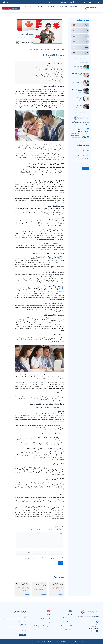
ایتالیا (43, 7)
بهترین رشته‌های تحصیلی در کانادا (41, 626)
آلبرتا (63, 288)
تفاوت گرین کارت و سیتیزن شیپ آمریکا (77, 90)
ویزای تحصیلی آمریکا (68, 618)
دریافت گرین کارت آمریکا (78, 82)
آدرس (79, 132)
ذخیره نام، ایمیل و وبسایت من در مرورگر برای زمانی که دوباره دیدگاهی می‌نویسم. (42, 558)
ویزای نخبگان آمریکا (68, 622)
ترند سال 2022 (59, 72)
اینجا (58, 421)
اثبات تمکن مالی (58, 78)
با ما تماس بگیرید (85, 132)
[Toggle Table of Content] (61, 63)
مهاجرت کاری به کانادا (45, 618)
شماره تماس (86, 159)
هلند (34, 7)
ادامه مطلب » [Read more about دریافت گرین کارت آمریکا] (26, 594)
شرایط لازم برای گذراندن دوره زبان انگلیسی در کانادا (50, 74)
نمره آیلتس (42, 488)
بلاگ (76, 10)
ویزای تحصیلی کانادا (45, 622)
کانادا (53, 7)
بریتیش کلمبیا (60, 259)
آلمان (38, 7)
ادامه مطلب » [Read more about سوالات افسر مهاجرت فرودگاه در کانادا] (44, 594)
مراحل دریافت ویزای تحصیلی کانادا (42, 630)
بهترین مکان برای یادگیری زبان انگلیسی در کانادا (50, 70)
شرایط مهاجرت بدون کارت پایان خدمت (77, 98)
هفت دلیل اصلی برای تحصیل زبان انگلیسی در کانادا (49, 68)
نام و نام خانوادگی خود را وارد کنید (82, 156)
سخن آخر (60, 82)
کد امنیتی (87, 165)
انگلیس (48, 7)
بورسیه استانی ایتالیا (78, 66)
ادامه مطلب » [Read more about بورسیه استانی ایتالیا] (61, 594)
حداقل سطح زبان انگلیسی (56, 80)
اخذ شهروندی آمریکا (68, 629)
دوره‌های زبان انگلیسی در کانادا (55, 66)
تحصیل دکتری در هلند (78, 105)
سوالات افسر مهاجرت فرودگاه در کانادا (77, 74)
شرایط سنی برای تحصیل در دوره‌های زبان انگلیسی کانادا (48, 76)
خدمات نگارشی (27, 7)
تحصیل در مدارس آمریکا (67, 626)
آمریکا (57, 7)
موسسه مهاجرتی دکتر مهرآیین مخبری (68, 7)
